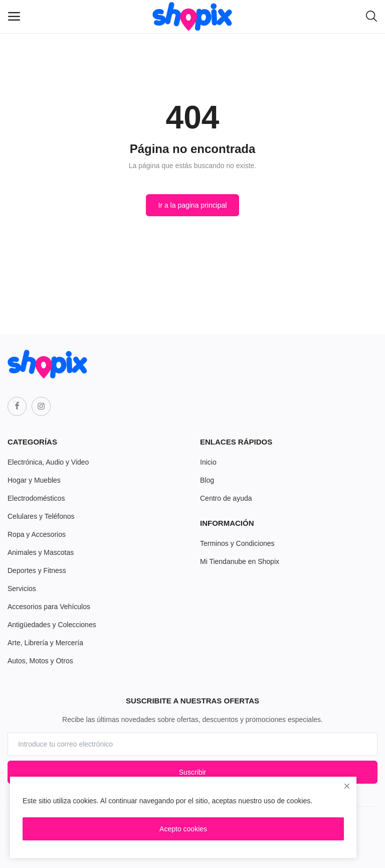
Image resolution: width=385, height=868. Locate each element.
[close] (347, 786)
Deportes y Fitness (37, 570)
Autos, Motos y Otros (40, 661)
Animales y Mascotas (41, 552)
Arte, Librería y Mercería (45, 643)
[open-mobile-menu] (14, 17)
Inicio (208, 462)
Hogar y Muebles (34, 480)
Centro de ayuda (226, 498)
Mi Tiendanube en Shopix (240, 561)
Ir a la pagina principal (193, 205)
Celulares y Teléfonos (41, 516)
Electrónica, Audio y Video (48, 462)
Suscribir (192, 772)
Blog (207, 480)
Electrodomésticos (36, 498)
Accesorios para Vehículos (49, 607)
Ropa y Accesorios (37, 534)
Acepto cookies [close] (183, 829)
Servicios (22, 589)
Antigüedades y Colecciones (52, 625)
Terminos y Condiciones (237, 543)
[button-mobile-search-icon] (371, 17)
